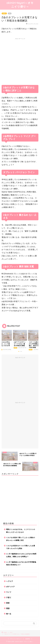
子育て (4, 13)
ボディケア (10, 587)
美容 (8, 603)
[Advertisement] (20, 61)
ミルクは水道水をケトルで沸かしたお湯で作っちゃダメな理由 (21, 547)
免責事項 (28, 639)
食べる (9, 614)
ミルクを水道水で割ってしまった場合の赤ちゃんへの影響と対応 (21, 539)
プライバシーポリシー (16, 639)
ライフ (9, 592)
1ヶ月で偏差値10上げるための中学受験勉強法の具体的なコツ (21, 563)
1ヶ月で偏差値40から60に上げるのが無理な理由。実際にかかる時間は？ (21, 555)
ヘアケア (10, 581)
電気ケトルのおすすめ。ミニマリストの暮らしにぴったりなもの (21, 531)
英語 (8, 608)
